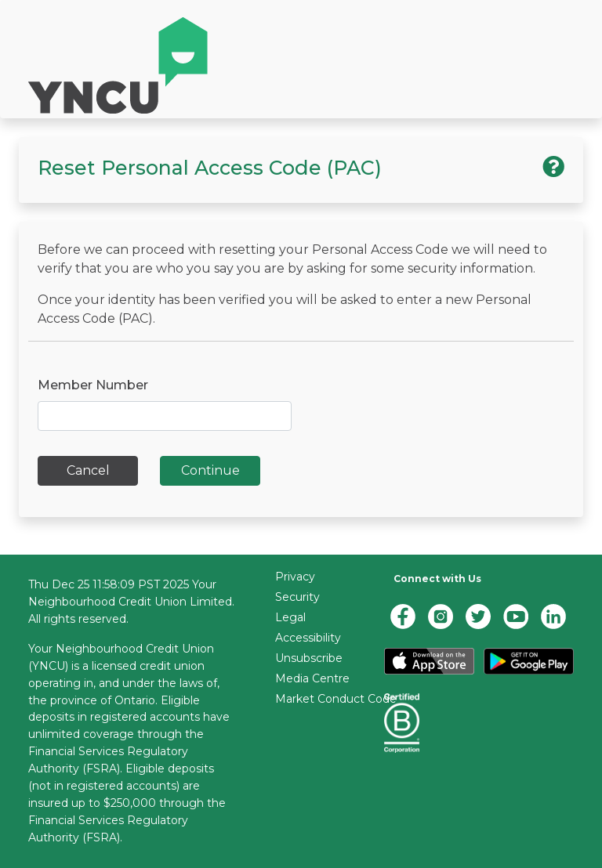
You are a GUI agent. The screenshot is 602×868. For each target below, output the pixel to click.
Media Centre (312, 678)
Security (297, 597)
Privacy (295, 577)
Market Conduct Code (336, 699)
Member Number (93, 385)
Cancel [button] (88, 470)
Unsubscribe (309, 658)
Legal (290, 617)
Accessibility (308, 638)
